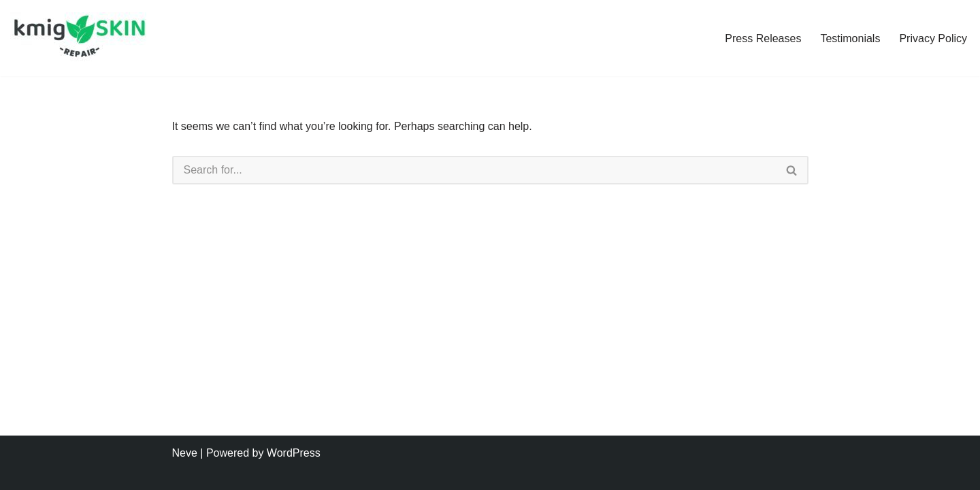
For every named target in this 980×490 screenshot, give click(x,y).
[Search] (474, 170)
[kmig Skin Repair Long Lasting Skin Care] (82, 38)
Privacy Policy (933, 38)
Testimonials (850, 38)
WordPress (294, 453)
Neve (185, 453)
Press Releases (763, 38)
